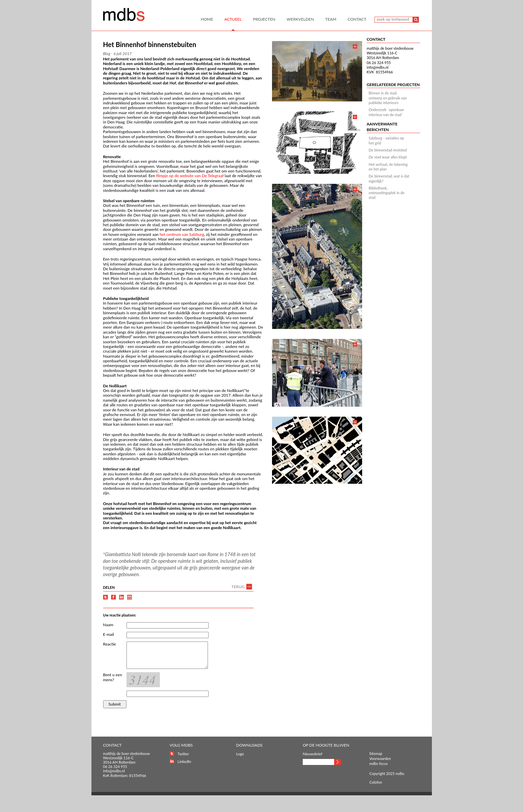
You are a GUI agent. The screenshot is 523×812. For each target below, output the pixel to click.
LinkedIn (184, 761)
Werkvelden (300, 19)
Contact (357, 19)
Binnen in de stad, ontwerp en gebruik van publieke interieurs (388, 98)
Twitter (183, 754)
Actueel (233, 19)
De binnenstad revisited (388, 150)
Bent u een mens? (113, 677)
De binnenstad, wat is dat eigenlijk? (389, 178)
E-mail (109, 634)
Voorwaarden (380, 758)
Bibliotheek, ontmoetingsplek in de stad (387, 193)
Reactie (110, 644)
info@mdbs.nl (378, 67)
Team (331, 19)
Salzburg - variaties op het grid (386, 140)
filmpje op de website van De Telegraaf (190, 176)
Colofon (376, 782)
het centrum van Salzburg (182, 234)
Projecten (264, 19)
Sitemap (376, 753)
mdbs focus (379, 763)
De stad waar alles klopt (388, 157)
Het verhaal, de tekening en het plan (388, 167)
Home (207, 19)
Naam (108, 625)
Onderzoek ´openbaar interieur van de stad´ (386, 112)
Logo (240, 754)
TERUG (238, 587)
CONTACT (376, 39)
